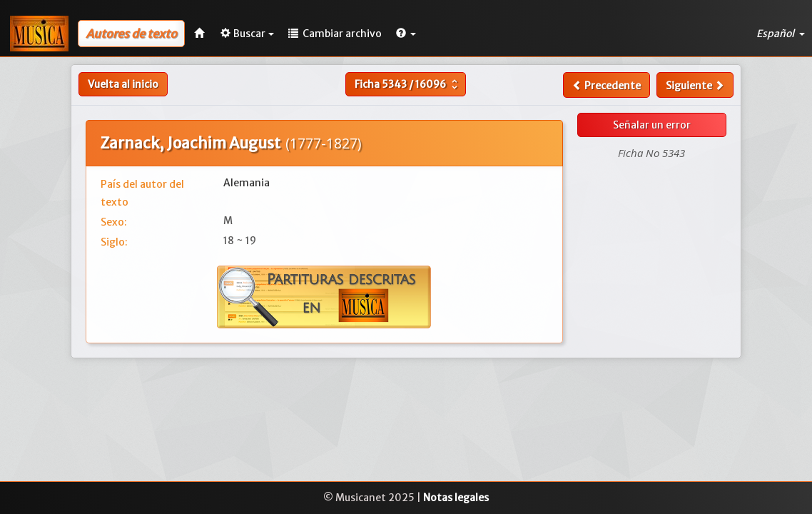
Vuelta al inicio (123, 84)
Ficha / (408, 84)
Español (781, 34)
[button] (406, 34)
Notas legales (456, 498)
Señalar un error (652, 125)
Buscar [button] (247, 34)
